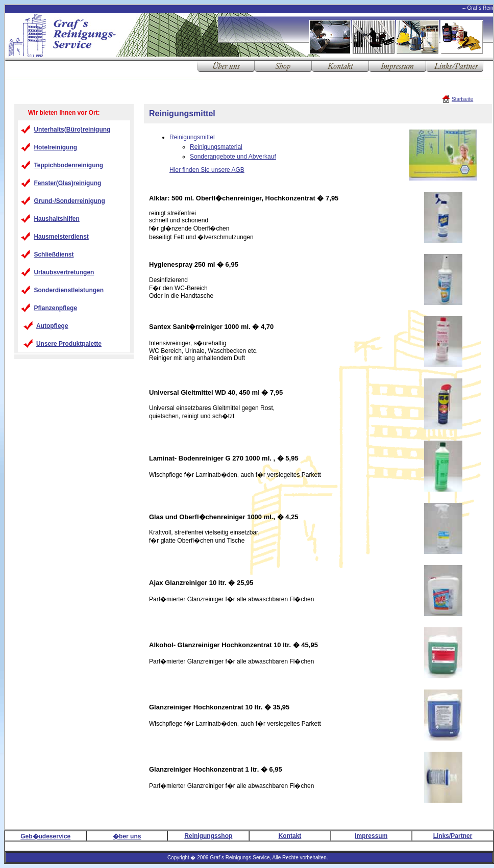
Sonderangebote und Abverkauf (233, 157)
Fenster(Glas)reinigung (67, 183)
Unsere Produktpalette (69, 344)
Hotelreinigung (55, 147)
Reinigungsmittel (192, 137)
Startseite (462, 99)
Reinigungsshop (208, 836)
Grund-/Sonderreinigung (69, 201)
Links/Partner (453, 836)
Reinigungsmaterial (216, 147)
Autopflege (52, 326)
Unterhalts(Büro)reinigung (72, 130)
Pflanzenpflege (55, 308)
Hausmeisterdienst (61, 237)
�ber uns (127, 836)
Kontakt (290, 836)
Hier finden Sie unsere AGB (207, 170)
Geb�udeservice (45, 836)
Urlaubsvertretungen (64, 272)
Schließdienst (54, 254)
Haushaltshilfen (56, 219)
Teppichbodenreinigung (68, 165)
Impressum (371, 836)
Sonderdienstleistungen (69, 290)
